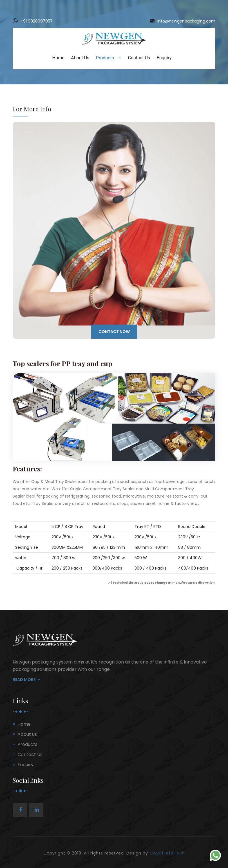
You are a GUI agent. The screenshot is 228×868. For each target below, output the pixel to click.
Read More (26, 680)
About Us (80, 58)
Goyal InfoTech (167, 853)
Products (109, 58)
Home (58, 58)
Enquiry (164, 58)
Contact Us (139, 58)
